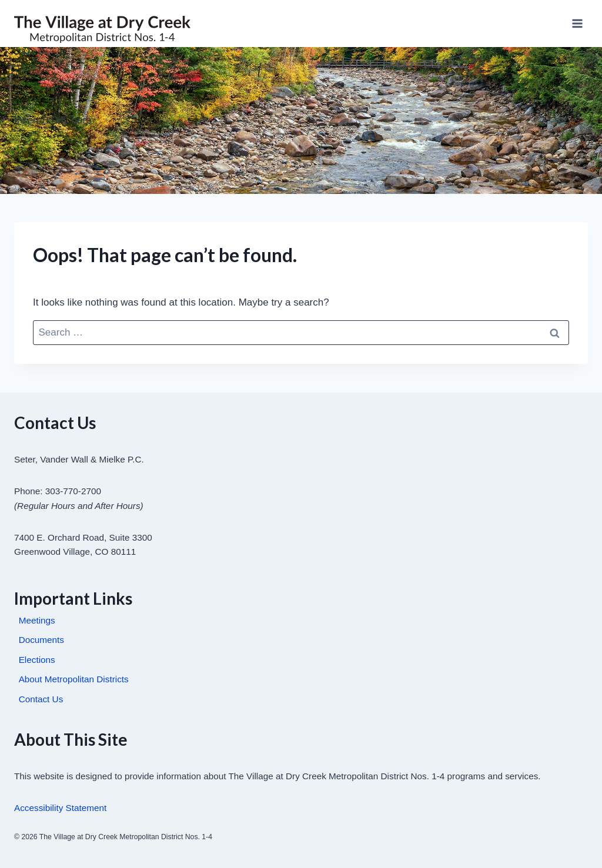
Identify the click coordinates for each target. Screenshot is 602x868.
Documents (41, 640)
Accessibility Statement (60, 808)
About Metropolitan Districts (74, 679)
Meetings (37, 620)
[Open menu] (577, 23)
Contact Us (41, 699)
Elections (37, 660)
